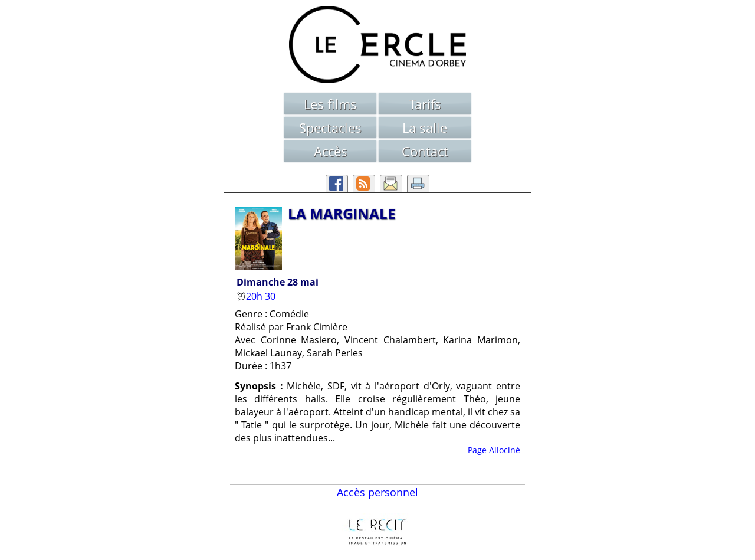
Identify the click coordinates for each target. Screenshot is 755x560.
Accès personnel (377, 492)
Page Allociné (494, 450)
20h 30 (257, 296)
